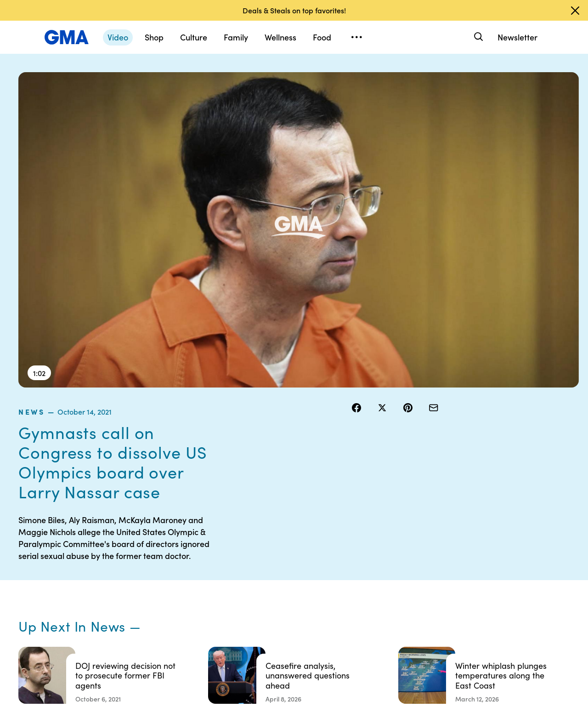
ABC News (427, 563)
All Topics (425, 612)
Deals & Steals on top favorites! (294, 10)
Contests (283, 546)
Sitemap (495, 546)
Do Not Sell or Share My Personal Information (299, 604)
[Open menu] (356, 37)
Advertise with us (294, 654)
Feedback (355, 629)
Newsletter (517, 37)
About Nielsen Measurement (361, 592)
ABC (418, 579)
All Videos (426, 596)
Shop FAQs (428, 546)
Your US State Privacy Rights (361, 550)
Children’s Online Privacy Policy (294, 633)
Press (349, 612)
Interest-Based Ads (370, 571)
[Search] (478, 37)
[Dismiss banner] (575, 11)
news (362, 78)
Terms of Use (288, 563)
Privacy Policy (290, 579)
